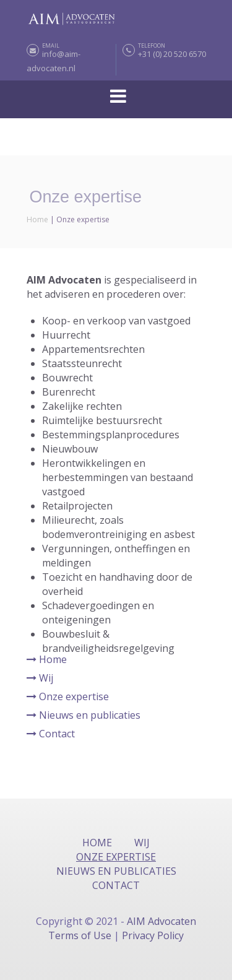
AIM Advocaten (161, 921)
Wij (40, 678)
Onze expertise (68, 696)
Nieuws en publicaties (84, 715)
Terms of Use (81, 935)
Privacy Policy (153, 935)
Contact (51, 734)
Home (37, 219)
